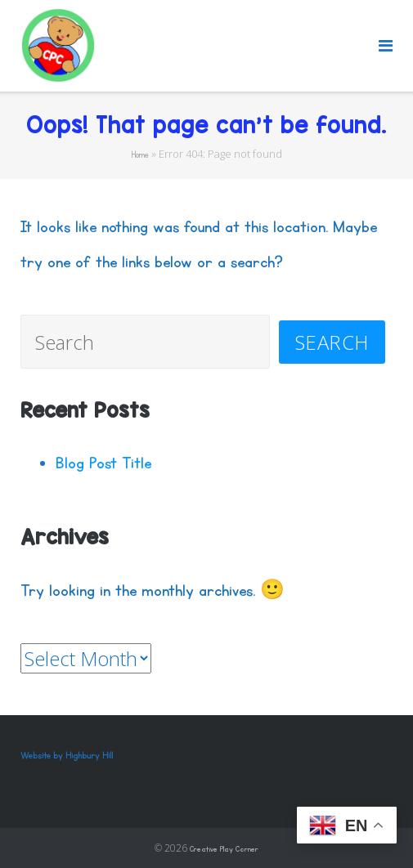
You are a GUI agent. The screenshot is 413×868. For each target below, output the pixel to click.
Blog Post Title (103, 463)
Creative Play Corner (224, 849)
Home (140, 155)
